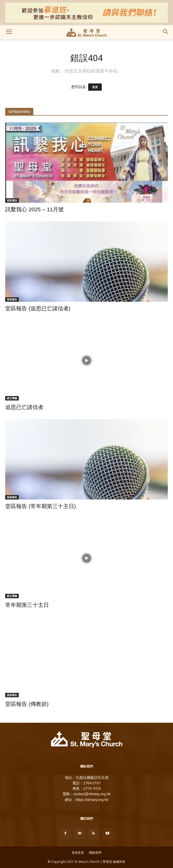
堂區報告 (12, 299)
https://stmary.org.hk (92, 800)
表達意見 (78, 853)
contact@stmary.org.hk (92, 794)
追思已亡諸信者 (24, 407)
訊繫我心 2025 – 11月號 (34, 209)
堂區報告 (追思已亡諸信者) (38, 308)
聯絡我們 (95, 853)
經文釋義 (12, 398)
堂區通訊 (12, 200)
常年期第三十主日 (27, 605)
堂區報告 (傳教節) (27, 704)
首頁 (95, 87)
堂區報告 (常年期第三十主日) (41, 506)
